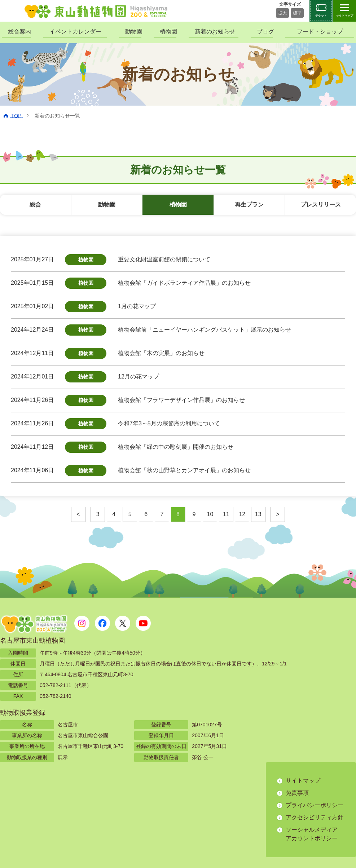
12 (242, 514)
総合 (35, 205)
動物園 (133, 32)
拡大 (282, 13)
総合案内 (19, 32)
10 (210, 514)
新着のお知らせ (215, 32)
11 (226, 514)
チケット (321, 16)
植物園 (168, 32)
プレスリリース (321, 205)
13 (258, 514)
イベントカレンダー (75, 32)
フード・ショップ (320, 32)
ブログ (265, 32)
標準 (297, 13)
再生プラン (249, 205)
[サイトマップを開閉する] (344, 11)
